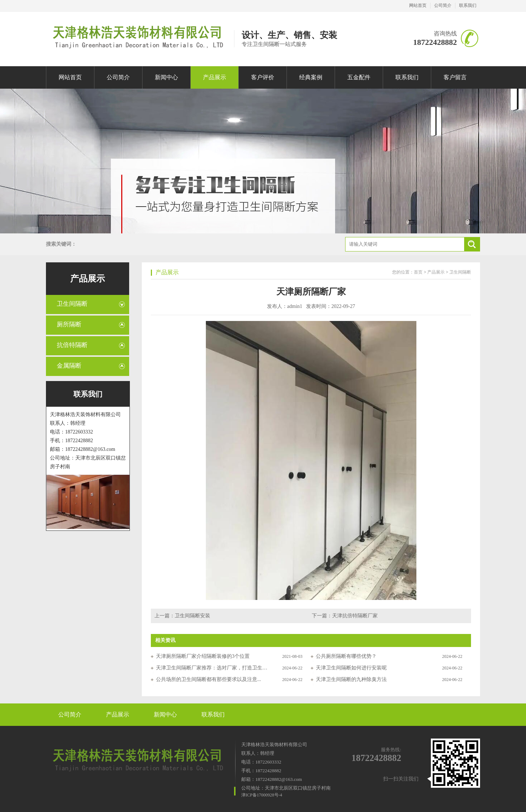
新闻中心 (166, 77)
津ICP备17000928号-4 (262, 795)
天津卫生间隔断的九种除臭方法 (351, 679)
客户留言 (455, 77)
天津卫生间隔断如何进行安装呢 (351, 668)
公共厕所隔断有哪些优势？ (346, 656)
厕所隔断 (69, 324)
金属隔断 (69, 366)
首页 (418, 272)
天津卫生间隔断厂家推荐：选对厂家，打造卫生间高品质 (212, 668)
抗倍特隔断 (72, 345)
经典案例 (311, 77)
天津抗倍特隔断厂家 (355, 616)
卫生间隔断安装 (192, 616)
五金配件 (359, 77)
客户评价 (263, 77)
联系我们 (468, 5)
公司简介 (443, 5)
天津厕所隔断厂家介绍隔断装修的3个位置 (203, 656)
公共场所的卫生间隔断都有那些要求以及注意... (209, 679)
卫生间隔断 (72, 304)
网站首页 (418, 5)
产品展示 (215, 77)
